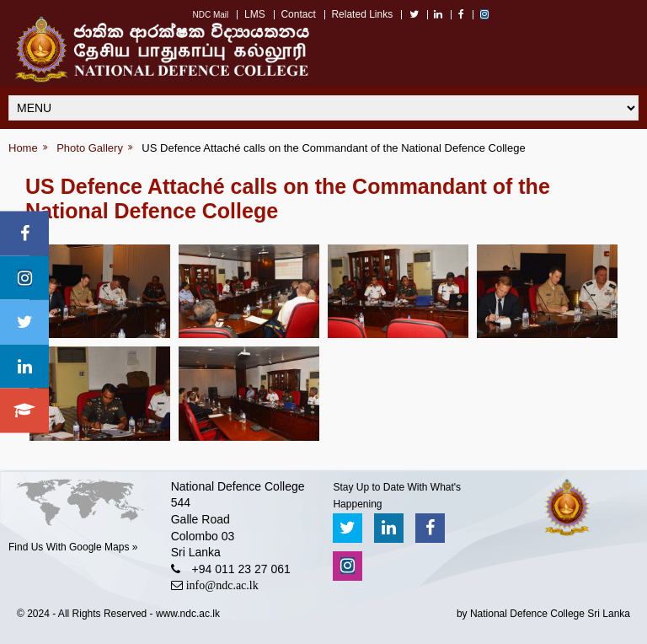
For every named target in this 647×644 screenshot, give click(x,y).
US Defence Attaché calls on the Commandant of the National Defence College (333, 148)
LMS (255, 14)
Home (23, 148)
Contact (298, 14)
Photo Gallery (90, 148)
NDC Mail (210, 15)
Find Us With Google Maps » (73, 547)
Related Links (362, 14)
